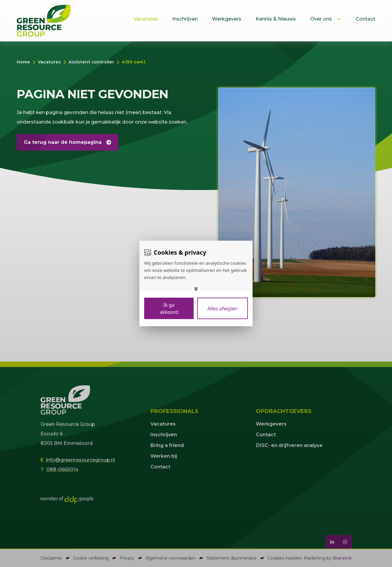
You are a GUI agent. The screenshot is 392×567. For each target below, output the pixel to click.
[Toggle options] (196, 289)
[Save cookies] (169, 309)
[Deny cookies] (223, 309)
